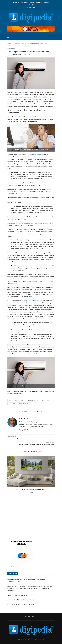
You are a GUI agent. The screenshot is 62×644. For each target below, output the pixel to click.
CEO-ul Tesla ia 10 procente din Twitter (23, 595)
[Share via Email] (42, 412)
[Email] (32, 5)
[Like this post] (34, 412)
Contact (46, 2)
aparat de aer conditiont (16, 401)
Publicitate (39, 2)
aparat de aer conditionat (37, 155)
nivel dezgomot (46, 401)
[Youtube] (29, 5)
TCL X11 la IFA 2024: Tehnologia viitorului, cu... (31, 490)
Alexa (9, 595)
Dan (9, 579)
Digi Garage (24, 2)
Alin (9, 586)
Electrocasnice (19, 43)
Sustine (32, 2)
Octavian (10, 600)
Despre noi (16, 2)
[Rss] (35, 5)
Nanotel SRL (41, 639)
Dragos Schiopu (16, 54)
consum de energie (32, 401)
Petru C (9, 605)
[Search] (54, 37)
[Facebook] (27, 5)
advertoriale (11, 567)
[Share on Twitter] (38, 412)
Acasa (9, 43)
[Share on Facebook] (36, 412)
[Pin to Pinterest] (40, 412)
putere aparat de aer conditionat (19, 404)
